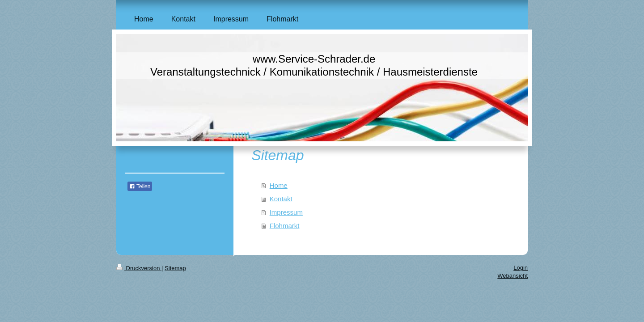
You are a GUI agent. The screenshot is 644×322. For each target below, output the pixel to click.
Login (521, 268)
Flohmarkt (285, 226)
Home (279, 185)
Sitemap (175, 268)
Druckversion (139, 268)
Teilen (140, 186)
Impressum (286, 212)
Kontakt (281, 199)
